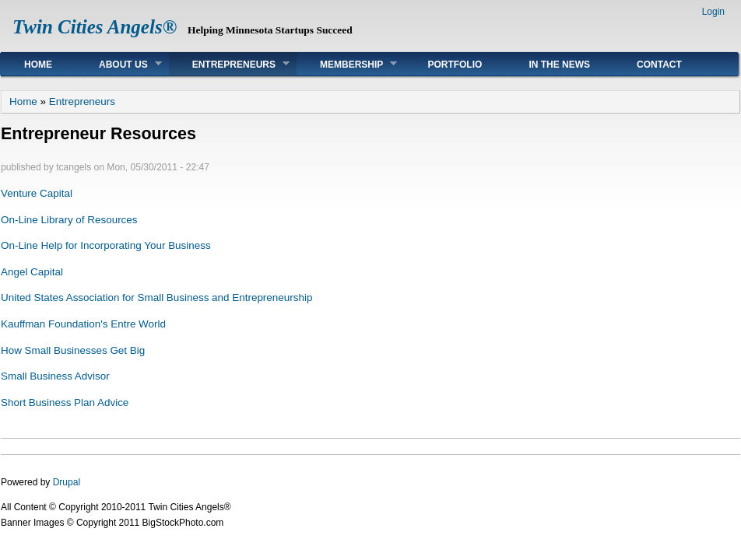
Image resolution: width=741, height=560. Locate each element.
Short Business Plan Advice (65, 402)
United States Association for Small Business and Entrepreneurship (156, 297)
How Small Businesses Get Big (73, 350)
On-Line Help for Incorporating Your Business (106, 245)
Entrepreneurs (229, 64)
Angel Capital (32, 272)
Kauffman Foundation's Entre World (83, 324)
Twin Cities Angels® (95, 27)
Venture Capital (37, 193)
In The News (559, 65)
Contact (659, 65)
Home (38, 65)
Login (713, 12)
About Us (119, 64)
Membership (347, 64)
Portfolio (455, 65)
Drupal (67, 482)
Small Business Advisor (55, 376)
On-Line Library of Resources (69, 220)
